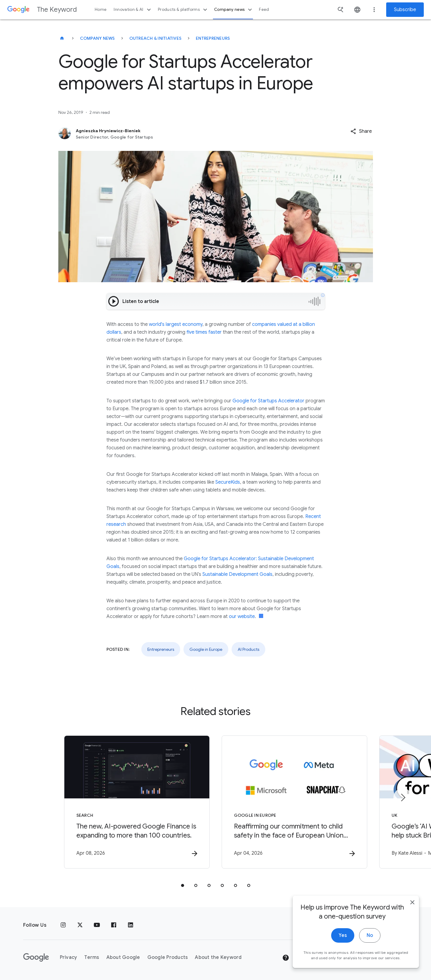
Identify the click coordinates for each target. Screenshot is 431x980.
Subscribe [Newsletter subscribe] (405, 10)
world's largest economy (176, 324)
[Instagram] (63, 925)
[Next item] (403, 797)
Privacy (69, 957)
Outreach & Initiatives (155, 38)
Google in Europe (206, 649)
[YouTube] (97, 925)
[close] (412, 908)
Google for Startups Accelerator (269, 401)
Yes (343, 941)
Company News (97, 38)
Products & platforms (183, 10)
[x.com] (80, 925)
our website (242, 616)
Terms (92, 957)
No (370, 941)
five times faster (204, 332)
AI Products (248, 649)
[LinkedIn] (131, 925)
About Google (123, 957)
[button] (361, 131)
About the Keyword (218, 957)
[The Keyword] (62, 38)
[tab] (183, 885)
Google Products (168, 957)
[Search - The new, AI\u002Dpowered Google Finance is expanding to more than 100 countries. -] (137, 802)
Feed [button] (264, 9)
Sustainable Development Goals (237, 574)
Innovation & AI (133, 10)
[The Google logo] (36, 957)
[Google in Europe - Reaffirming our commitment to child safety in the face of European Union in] (294, 802)
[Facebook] (114, 925)
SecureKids (228, 482)
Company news (234, 10)
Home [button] (101, 9)
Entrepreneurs (213, 38)
